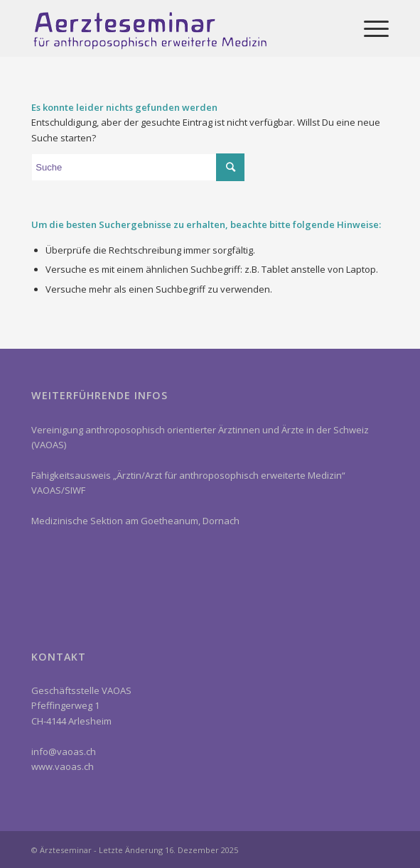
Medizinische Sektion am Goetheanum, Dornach (135, 521)
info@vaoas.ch (64, 752)
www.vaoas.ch (63, 766)
